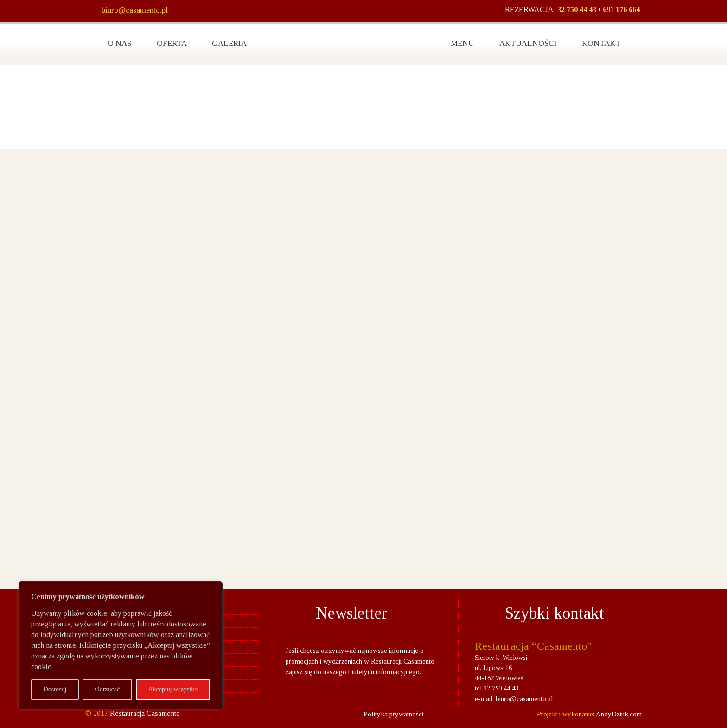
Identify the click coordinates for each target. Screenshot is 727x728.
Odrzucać (108, 689)
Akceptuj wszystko (173, 689)
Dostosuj (55, 689)
